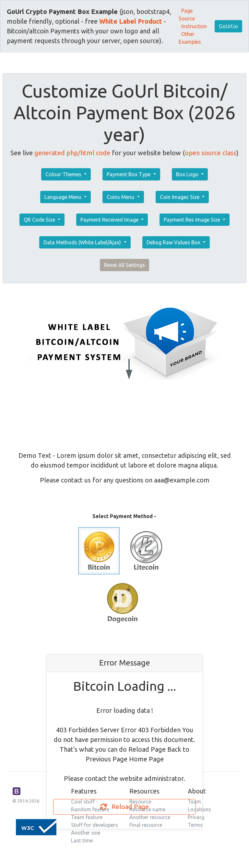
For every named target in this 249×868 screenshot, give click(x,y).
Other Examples (190, 38)
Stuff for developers (95, 825)
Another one (86, 833)
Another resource (150, 817)
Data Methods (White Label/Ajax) (83, 242)
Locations (199, 809)
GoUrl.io (228, 26)
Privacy (196, 817)
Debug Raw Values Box (174, 242)
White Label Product (131, 21)
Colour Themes (64, 174)
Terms (195, 825)
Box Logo (188, 174)
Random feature (90, 809)
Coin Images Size (180, 197)
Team (194, 802)
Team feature (87, 817)
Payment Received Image (110, 220)
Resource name (147, 809)
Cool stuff (83, 802)
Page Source (187, 15)
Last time (82, 840)
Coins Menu (121, 197)
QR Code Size (40, 220)
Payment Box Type (129, 174)
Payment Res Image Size (193, 220)
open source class (211, 153)
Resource (140, 802)
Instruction (194, 26)
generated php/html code (72, 153)
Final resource (146, 825)
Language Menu (64, 197)
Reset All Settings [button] (124, 265)
